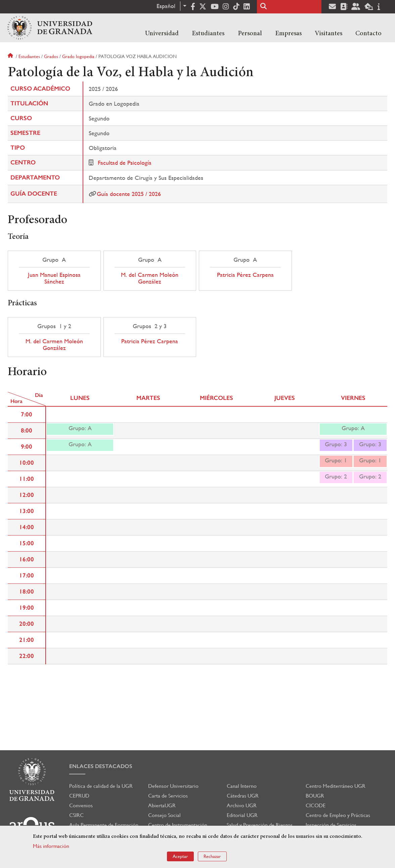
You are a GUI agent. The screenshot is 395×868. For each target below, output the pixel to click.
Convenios (81, 805)
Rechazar (212, 856)
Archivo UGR (242, 805)
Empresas (288, 34)
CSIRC (76, 815)
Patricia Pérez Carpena (245, 275)
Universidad (162, 34)
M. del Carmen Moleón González (150, 278)
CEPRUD (79, 796)
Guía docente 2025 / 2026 (129, 194)
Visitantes (328, 34)
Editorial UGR (242, 815)
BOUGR (315, 796)
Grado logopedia (78, 56)
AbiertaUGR (162, 805)
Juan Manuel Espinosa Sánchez (54, 278)
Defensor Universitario (173, 786)
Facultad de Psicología (125, 163)
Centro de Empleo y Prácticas (338, 815)
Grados (51, 56)
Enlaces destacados (101, 766)
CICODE (316, 805)
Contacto (368, 34)
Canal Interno (242, 786)
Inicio (11, 56)
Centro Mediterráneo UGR (336, 786)
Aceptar (180, 856)
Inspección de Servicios (331, 825)
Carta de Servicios (168, 796)
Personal (250, 34)
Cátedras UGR (243, 796)
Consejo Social (164, 815)
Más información (51, 846)
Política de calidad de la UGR (101, 786)
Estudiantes (208, 34)
